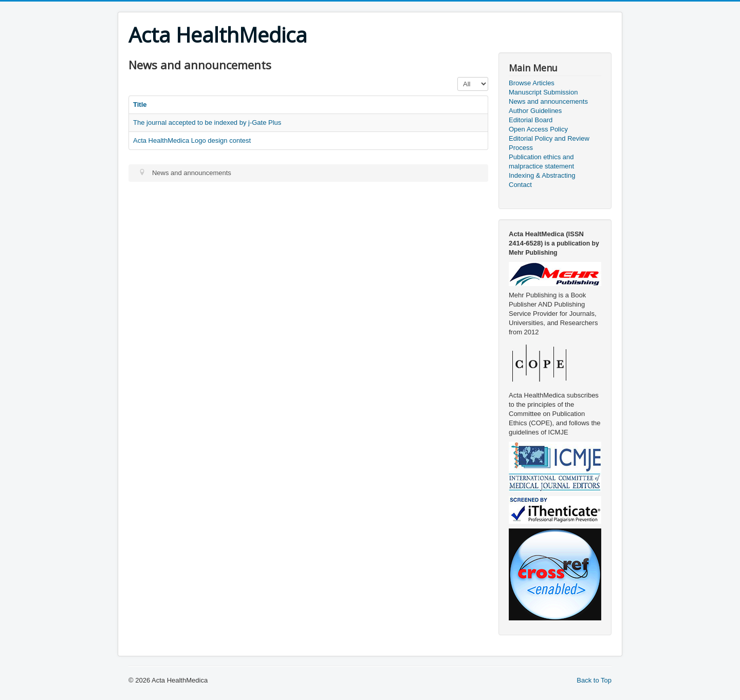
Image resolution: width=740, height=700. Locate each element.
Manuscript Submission (543, 92)
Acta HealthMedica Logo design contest (192, 140)
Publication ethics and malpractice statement (541, 162)
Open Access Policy (538, 129)
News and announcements (548, 101)
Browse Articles (532, 83)
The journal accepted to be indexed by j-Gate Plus (207, 122)
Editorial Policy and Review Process (549, 143)
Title (140, 105)
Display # (458, 77)
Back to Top (594, 680)
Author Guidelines (535, 111)
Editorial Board (531, 120)
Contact (520, 185)
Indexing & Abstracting (542, 175)
